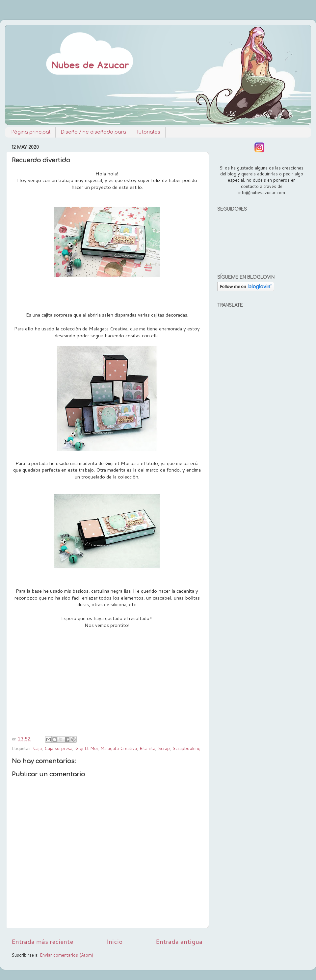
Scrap (164, 748)
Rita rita (147, 748)
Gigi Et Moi (86, 748)
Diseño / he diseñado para (93, 132)
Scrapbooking (186, 748)
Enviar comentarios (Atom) (66, 955)
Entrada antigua (179, 941)
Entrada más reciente (42, 941)
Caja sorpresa (58, 748)
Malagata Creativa (119, 748)
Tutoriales (148, 132)
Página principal (31, 132)
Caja (37, 748)
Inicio (115, 941)
